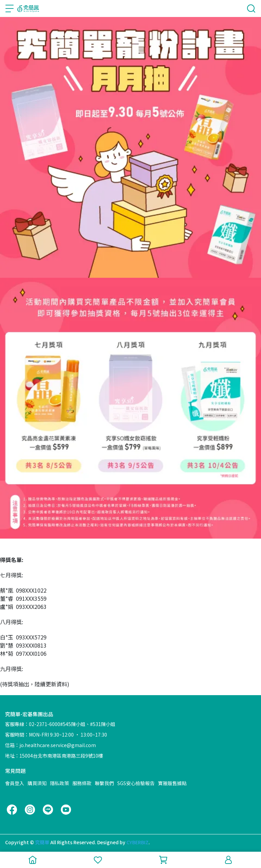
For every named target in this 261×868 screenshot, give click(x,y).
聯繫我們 (104, 783)
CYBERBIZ (137, 842)
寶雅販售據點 (172, 783)
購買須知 (37, 783)
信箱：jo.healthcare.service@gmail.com (50, 745)
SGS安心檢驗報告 (136, 783)
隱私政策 (59, 783)
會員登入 (15, 783)
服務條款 (82, 783)
